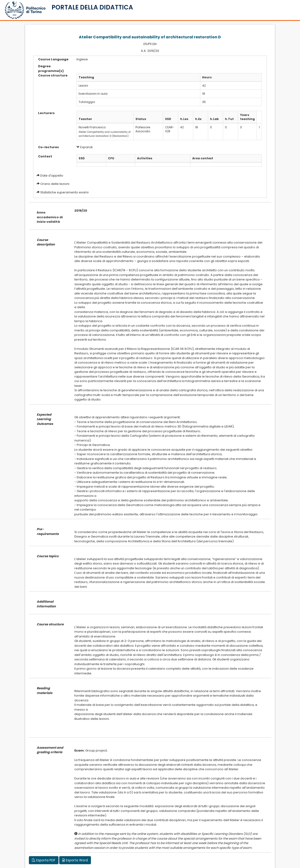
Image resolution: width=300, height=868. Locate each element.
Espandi (85, 147)
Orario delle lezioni (55, 184)
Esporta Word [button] (75, 860)
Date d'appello (52, 176)
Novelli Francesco (92, 127)
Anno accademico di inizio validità (50, 217)
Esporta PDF (44, 860)
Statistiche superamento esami (64, 192)
